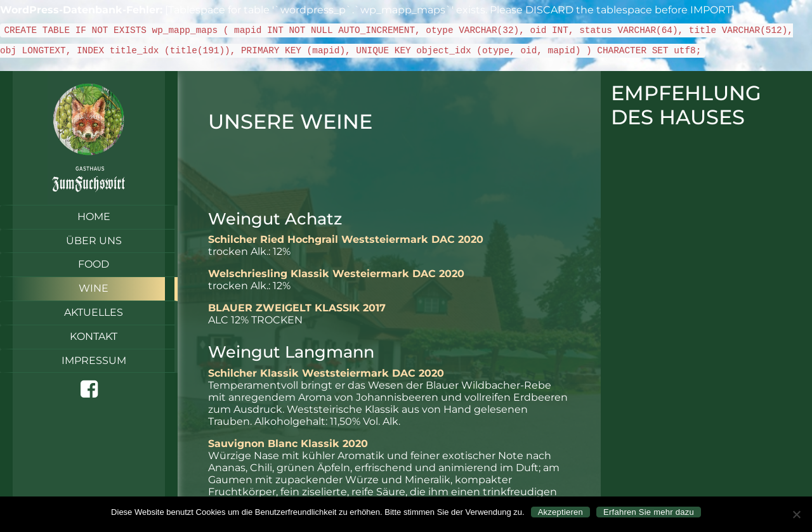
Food (94, 264)
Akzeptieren (560, 512)
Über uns (94, 241)
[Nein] (796, 514)
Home (94, 217)
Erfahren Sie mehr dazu (649, 512)
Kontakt (94, 336)
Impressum (94, 360)
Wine (94, 288)
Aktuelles (94, 312)
